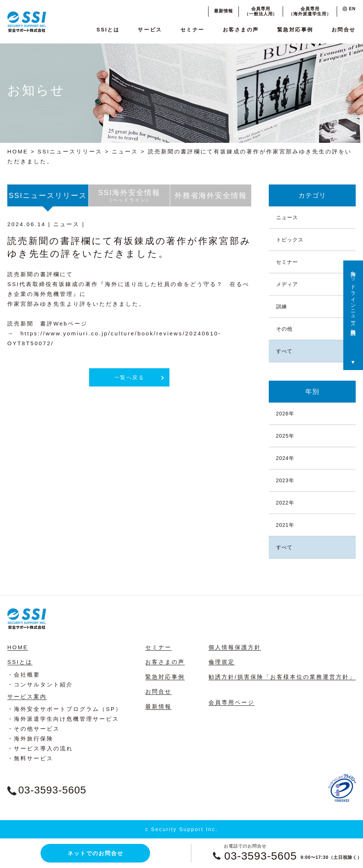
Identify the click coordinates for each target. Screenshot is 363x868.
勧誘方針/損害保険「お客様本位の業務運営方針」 (282, 677)
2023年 (285, 480)
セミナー (192, 30)
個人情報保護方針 (235, 647)
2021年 (285, 525)
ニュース (125, 151)
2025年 (285, 436)
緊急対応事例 (295, 30)
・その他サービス (34, 729)
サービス (150, 30)
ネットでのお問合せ (95, 853)
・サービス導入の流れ (40, 748)
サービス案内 (27, 696)
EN (349, 9)
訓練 (282, 307)
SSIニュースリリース (70, 151)
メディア (287, 284)
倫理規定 (222, 662)
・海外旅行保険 (30, 738)
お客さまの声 (241, 30)
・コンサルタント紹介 (40, 684)
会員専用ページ (232, 702)
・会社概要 (24, 675)
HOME (18, 151)
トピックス (290, 240)
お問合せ (344, 30)
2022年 (285, 503)
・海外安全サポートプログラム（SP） (65, 709)
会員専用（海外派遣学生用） (310, 11)
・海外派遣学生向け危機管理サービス (63, 719)
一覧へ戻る (129, 377)
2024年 (285, 458)
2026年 (285, 414)
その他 (284, 329)
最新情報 (223, 11)
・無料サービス (30, 758)
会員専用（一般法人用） (261, 11)
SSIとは (108, 30)
